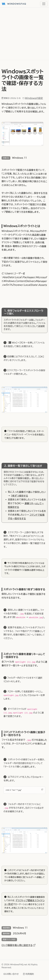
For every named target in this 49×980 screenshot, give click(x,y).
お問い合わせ (11, 974)
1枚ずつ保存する (19, 496)
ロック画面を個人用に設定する (18, 945)
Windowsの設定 (34, 98)
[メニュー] (44, 4)
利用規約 (28, 974)
